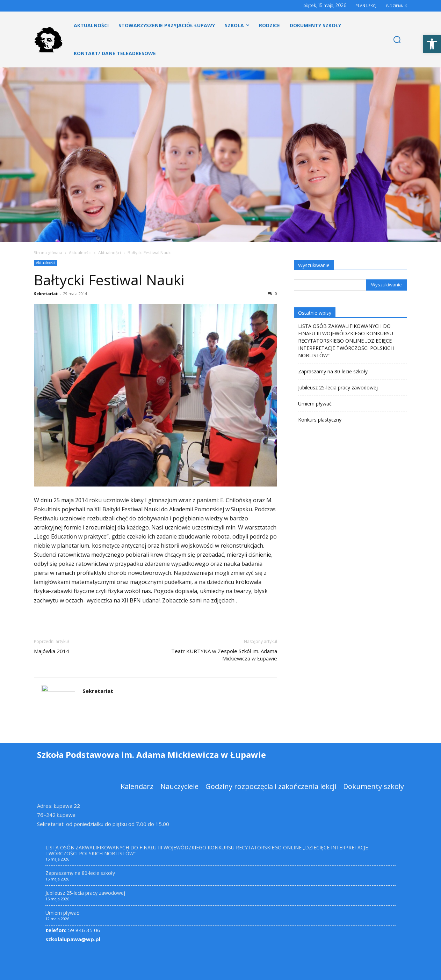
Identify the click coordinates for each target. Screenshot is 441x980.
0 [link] (273, 294)
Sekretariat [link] (46, 294)
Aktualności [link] (80, 253)
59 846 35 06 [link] (73, 930)
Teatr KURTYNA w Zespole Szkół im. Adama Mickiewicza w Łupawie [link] (224, 655)
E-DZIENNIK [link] (397, 6)
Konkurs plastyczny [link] (320, 420)
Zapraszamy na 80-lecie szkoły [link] (333, 371)
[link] (432, 44)
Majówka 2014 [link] (52, 651)
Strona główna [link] (48, 253)
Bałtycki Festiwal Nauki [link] (109, 280)
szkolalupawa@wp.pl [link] (73, 939)
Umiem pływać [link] (315, 404)
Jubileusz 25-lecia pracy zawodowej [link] (338, 387)
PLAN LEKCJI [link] (366, 5)
